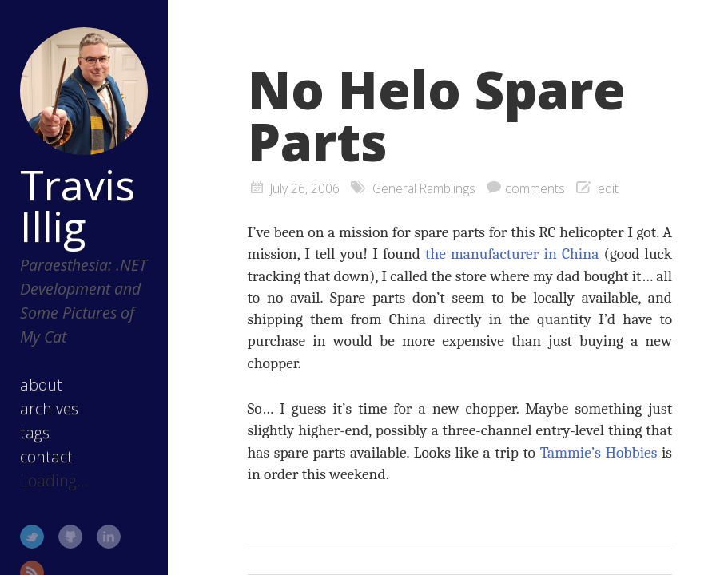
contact (46, 456)
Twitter (32, 537)
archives (49, 408)
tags (35, 432)
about (41, 385)
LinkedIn (109, 537)
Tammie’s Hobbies (599, 452)
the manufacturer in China (512, 254)
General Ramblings (424, 188)
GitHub (70, 537)
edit (608, 188)
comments (535, 188)
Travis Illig (78, 205)
